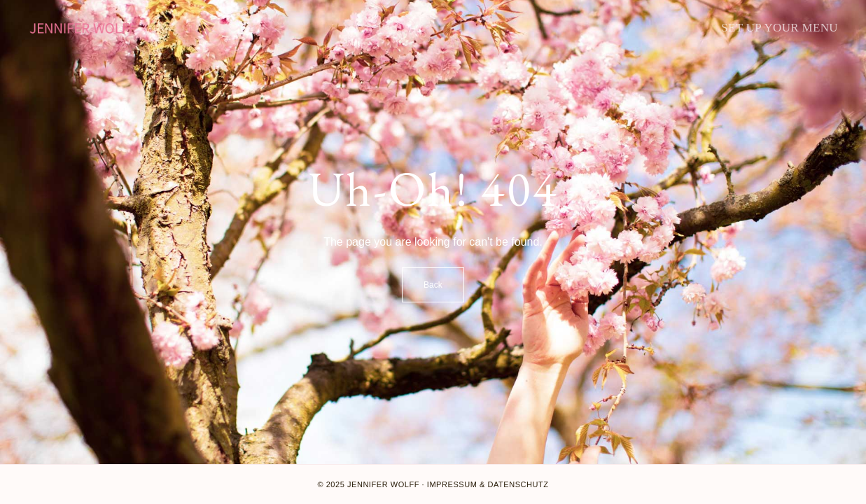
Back (433, 285)
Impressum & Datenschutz (488, 484)
